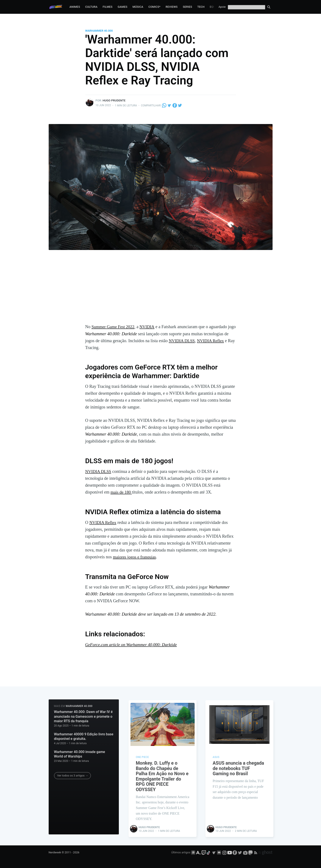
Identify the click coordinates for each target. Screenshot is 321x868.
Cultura (91, 7)
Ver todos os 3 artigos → (73, 775)
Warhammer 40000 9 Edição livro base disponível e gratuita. (84, 736)
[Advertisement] (161, 291)
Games (122, 7)
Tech (201, 7)
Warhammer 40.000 (99, 31)
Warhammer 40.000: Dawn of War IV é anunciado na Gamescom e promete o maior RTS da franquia (83, 716)
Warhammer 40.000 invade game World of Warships (80, 754)
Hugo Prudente (114, 100)
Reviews (172, 7)
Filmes (108, 7)
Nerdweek (55, 852)
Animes (75, 7)
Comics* (154, 7)
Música (138, 7)
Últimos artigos (181, 852)
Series (188, 7)
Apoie (222, 7)
